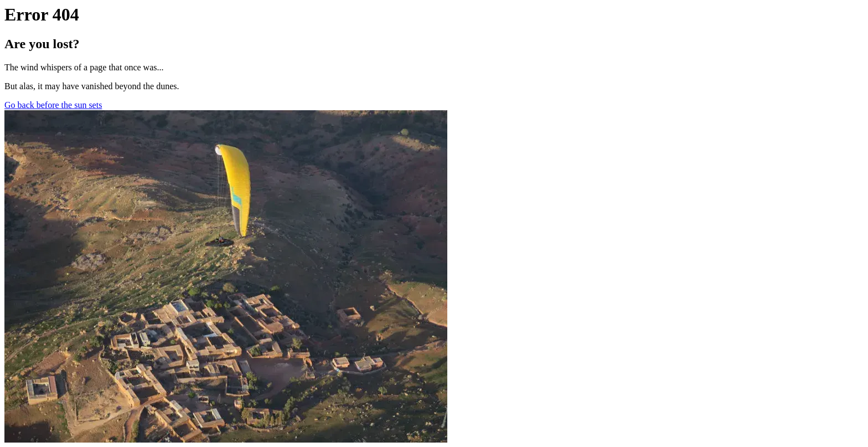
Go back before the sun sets (53, 105)
